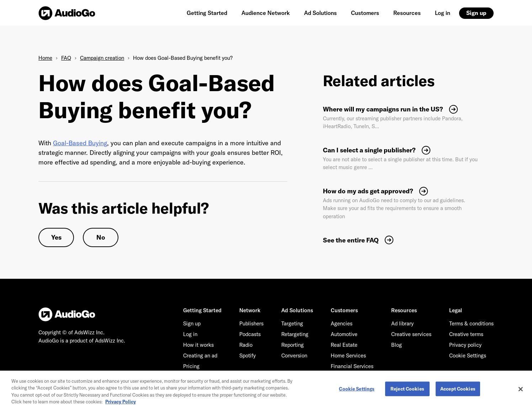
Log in (443, 13)
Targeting (292, 323)
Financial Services (352, 366)
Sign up (476, 13)
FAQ (66, 58)
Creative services (411, 334)
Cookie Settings (468, 355)
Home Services (348, 355)
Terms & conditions (471, 323)
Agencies (342, 323)
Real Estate (344, 345)
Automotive (344, 334)
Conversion (294, 355)
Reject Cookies (407, 391)
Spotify (248, 355)
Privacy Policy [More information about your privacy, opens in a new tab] (121, 404)
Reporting (292, 345)
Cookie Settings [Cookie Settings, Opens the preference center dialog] (357, 391)
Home (45, 58)
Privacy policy (465, 345)
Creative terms (466, 334)
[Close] (521, 391)
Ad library (402, 323)
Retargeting (295, 334)
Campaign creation (102, 58)
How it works (198, 345)
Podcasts (250, 334)
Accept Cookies (458, 391)
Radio (246, 345)
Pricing (191, 366)
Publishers (251, 323)
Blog (397, 345)
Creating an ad (200, 355)
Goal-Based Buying (80, 143)
